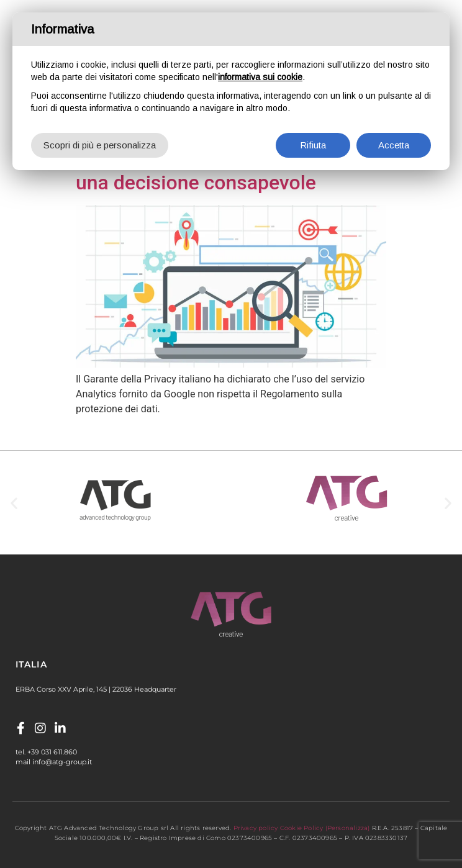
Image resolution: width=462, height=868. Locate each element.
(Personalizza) (348, 828)
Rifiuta (313, 145)
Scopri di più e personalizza (100, 145)
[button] (14, 503)
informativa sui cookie (260, 77)
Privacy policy (256, 828)
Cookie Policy (302, 828)
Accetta (394, 145)
